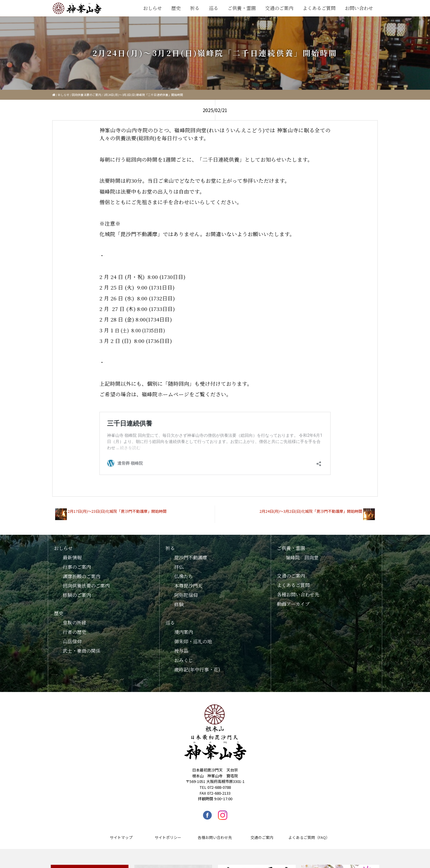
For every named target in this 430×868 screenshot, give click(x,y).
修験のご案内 (77, 591)
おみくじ (184, 656)
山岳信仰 (72, 637)
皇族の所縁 (75, 618)
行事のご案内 (77, 562)
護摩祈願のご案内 (82, 572)
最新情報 (72, 553)
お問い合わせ (359, 8)
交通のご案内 (279, 8)
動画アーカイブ (293, 599)
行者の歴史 (75, 628)
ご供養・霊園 (242, 8)
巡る (214, 8)
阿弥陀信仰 (186, 591)
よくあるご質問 (319, 8)
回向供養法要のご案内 (87, 95)
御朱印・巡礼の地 (193, 637)
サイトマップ (121, 833)
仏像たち (184, 572)
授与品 (181, 646)
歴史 (176, 8)
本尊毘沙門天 (188, 581)
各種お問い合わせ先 (298, 590)
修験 (179, 600)
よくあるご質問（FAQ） (309, 833)
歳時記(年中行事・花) (197, 665)
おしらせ (153, 8)
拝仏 (179, 562)
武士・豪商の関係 (82, 646)
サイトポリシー (168, 833)
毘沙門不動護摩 (191, 553)
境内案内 (184, 628)
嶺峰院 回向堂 (302, 553)
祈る (195, 8)
